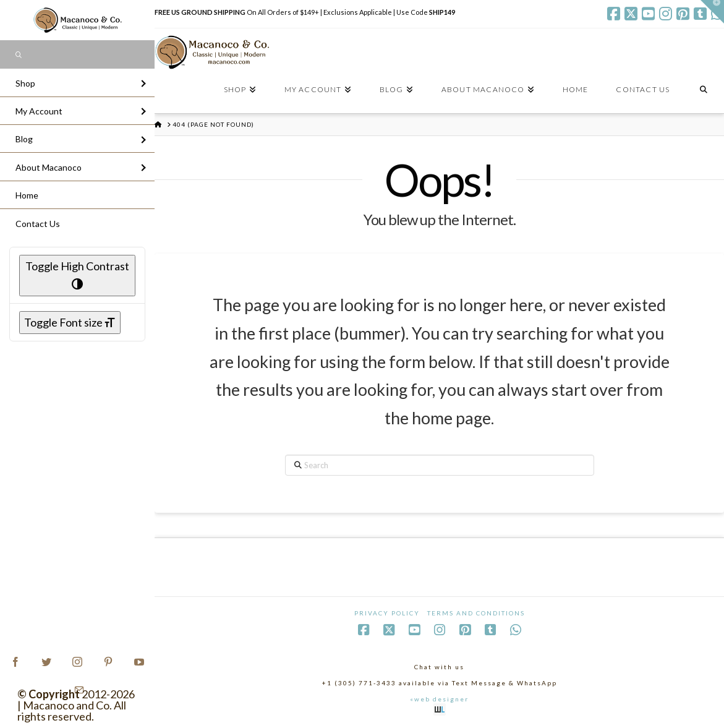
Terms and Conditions (476, 613)
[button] (712, 12)
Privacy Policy (387, 613)
